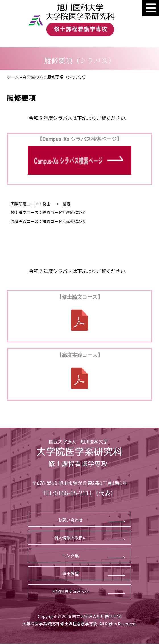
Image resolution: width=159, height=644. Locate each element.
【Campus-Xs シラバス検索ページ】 (79, 139)
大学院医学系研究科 (70, 591)
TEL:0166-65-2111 (67, 493)
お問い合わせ (70, 520)
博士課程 (71, 573)
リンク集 (71, 555)
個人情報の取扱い (71, 538)
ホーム (13, 77)
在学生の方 (33, 77)
